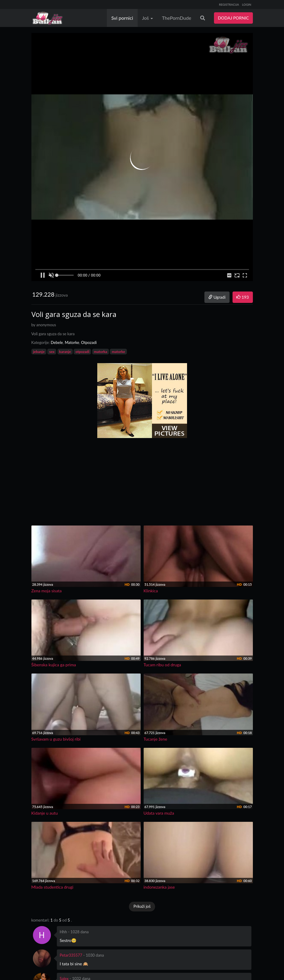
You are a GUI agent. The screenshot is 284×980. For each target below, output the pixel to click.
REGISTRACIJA (229, 4)
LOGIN (247, 4)
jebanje (39, 352)
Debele (57, 342)
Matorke (72, 342)
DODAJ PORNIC (233, 18)
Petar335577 (71, 955)
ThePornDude (177, 18)
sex (52, 352)
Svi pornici (122, 18)
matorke (118, 352)
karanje (65, 352)
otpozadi (82, 352)
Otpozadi (89, 342)
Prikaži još (142, 906)
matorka (101, 352)
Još (148, 18)
